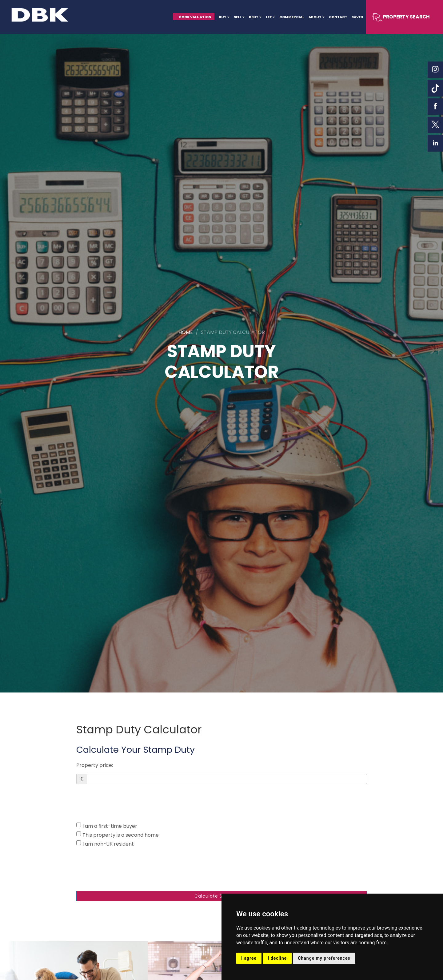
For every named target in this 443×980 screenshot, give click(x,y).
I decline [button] (277, 958)
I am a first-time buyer (107, 826)
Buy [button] (222, 17)
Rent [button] (254, 17)
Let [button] (269, 17)
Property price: (95, 765)
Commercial (290, 17)
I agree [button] (249, 958)
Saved (357, 17)
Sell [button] (237, 17)
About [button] (315, 17)
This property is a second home (118, 835)
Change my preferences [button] (324, 958)
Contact (337, 17)
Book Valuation (193, 17)
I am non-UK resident (105, 844)
